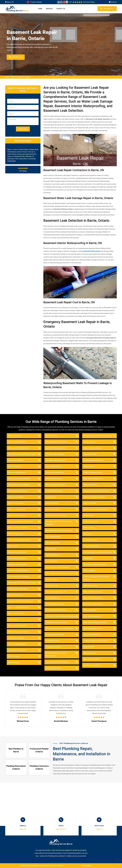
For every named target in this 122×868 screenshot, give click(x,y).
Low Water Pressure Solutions (56, 515)
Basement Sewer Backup (17, 509)
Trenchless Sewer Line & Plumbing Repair (98, 552)
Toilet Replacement (90, 540)
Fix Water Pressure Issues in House (96, 641)
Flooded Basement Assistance (19, 632)
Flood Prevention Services (17, 626)
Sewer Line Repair (90, 503)
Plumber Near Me (52, 586)
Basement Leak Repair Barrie (20, 77)
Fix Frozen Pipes (14, 656)
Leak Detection (51, 497)
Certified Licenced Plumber (18, 564)
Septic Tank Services (91, 485)
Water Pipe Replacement (92, 635)
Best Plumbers (13, 546)
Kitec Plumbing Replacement (56, 485)
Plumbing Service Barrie (41, 866)
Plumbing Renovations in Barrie (16, 767)
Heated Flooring (51, 436)
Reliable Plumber (89, 442)
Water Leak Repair (90, 610)
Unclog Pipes (88, 558)
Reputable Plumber (90, 454)
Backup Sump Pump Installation (19, 479)
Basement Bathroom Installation (19, 485)
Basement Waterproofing (17, 515)
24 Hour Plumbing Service (17, 442)
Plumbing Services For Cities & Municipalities (56, 654)
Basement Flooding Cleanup (18, 491)
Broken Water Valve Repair (17, 558)
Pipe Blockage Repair (53, 537)
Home (40, 9)
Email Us (114, 2)
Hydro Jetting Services (54, 466)
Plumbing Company (15, 436)
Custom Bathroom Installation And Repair (22, 583)
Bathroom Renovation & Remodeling (21, 522)
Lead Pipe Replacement (54, 491)
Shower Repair (89, 515)
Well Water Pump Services (93, 665)
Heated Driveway (14, 662)
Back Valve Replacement (17, 473)
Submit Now (23, 129)
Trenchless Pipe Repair (92, 546)
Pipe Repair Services (53, 555)
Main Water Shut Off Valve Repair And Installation (59, 523)
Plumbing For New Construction (57, 622)
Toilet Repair (88, 534)
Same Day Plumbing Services (94, 479)
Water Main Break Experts (92, 616)
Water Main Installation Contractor (95, 622)
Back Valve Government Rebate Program (22, 454)
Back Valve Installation (16, 460)
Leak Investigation (52, 503)
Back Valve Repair (14, 466)
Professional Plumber (53, 668)
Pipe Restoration (52, 561)
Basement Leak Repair (16, 497)
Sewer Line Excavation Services (94, 497)
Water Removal (89, 647)
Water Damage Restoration (93, 598)
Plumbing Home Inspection (55, 635)
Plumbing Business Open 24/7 (56, 592)
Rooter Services (89, 466)
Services (49, 9)
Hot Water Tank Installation (55, 454)
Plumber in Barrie (52, 579)
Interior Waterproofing (53, 479)
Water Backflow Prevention (93, 592)
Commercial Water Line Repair (19, 577)
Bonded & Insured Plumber (17, 552)
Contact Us (61, 9)
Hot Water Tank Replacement (56, 460)
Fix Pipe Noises (51, 549)
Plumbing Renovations (54, 647)
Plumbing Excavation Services (56, 610)
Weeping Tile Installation (92, 659)
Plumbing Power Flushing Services (58, 662)
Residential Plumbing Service (94, 460)
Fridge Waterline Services (17, 650)
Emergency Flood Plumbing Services (21, 601)
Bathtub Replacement (16, 534)
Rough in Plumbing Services (93, 473)
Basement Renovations (92, 251)
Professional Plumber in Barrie (39, 750)
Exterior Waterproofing (16, 613)
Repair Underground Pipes (93, 448)
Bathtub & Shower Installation (18, 528)
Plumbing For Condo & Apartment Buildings (61, 616)
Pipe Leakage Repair (53, 543)
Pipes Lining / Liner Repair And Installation (60, 573)
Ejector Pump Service (16, 595)
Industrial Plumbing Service (55, 473)
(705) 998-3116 (107, 9)
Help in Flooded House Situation (57, 442)
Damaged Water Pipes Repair (18, 589)
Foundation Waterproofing (17, 644)
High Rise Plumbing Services (56, 448)
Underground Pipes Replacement (95, 564)
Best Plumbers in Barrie (16, 750)
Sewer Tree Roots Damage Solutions (96, 509)
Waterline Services (90, 653)
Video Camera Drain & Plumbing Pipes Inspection (97, 578)
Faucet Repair (13, 619)
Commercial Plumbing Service (18, 571)
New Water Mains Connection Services (59, 531)
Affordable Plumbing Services (19, 448)
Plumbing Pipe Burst (53, 641)
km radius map (61, 804)
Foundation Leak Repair (16, 638)
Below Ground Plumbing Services (20, 540)
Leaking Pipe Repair (53, 509)
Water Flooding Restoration (93, 604)
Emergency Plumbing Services (19, 607)
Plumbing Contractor (53, 598)
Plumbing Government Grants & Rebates (60, 628)
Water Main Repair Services (93, 628)
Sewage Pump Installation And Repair (96, 491)
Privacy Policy (86, 866)
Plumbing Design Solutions (55, 604)
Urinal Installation (90, 571)
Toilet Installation (89, 528)
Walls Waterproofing (90, 586)
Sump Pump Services (91, 522)
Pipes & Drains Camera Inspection (58, 567)
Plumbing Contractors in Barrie (39, 767)
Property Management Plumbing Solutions (98, 436)
